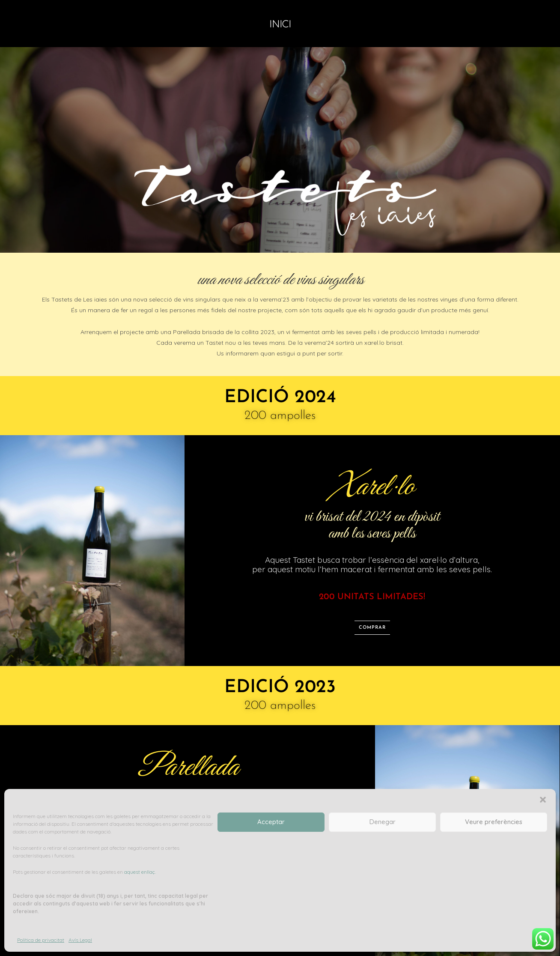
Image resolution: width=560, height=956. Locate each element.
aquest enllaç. (140, 872)
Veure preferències (494, 822)
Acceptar (271, 822)
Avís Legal (80, 940)
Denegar (383, 822)
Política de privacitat (41, 940)
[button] (543, 800)
